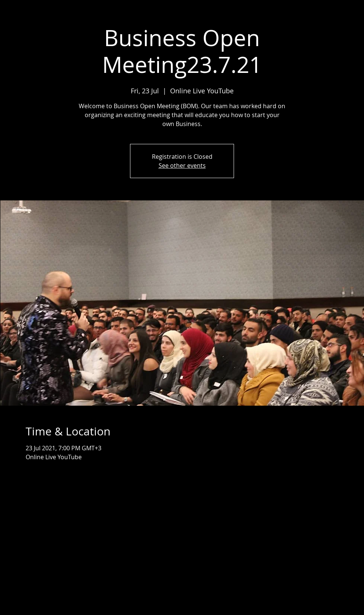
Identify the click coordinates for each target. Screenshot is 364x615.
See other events (182, 165)
